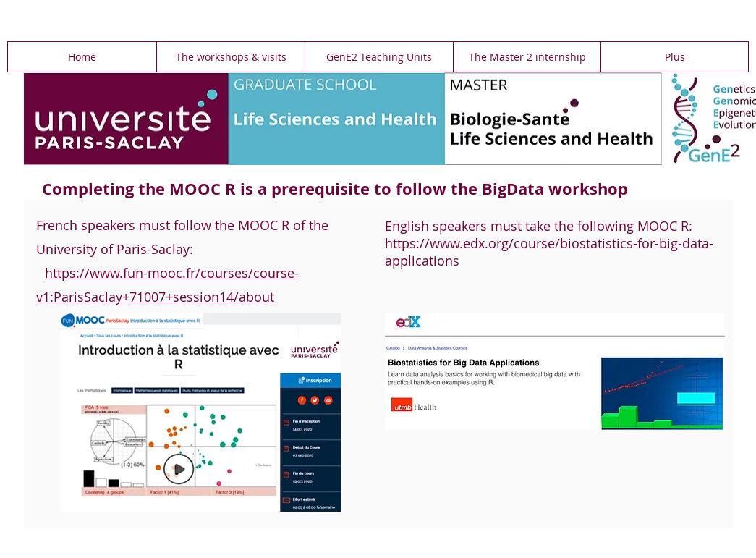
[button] (230, 57)
